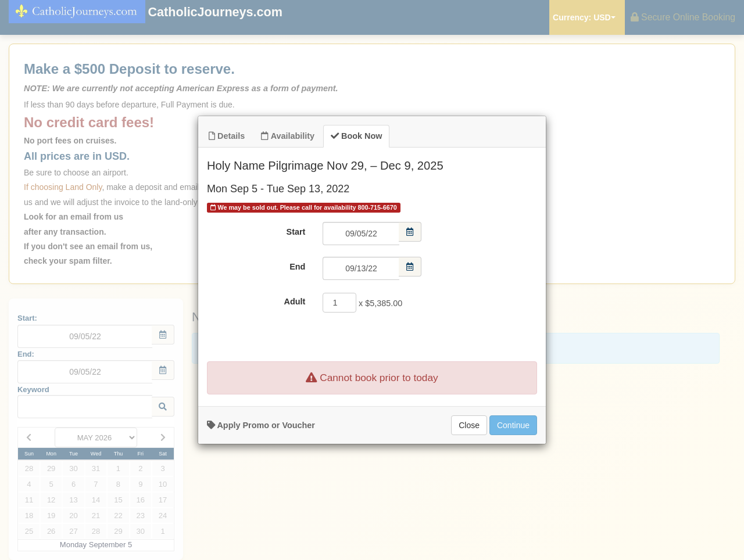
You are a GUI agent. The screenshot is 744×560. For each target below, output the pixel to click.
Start (296, 232)
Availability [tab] (288, 136)
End (297, 267)
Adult (295, 301)
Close (469, 425)
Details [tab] (227, 136)
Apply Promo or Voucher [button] (261, 425)
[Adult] (339, 303)
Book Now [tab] (356, 136)
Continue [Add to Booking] (513, 425)
